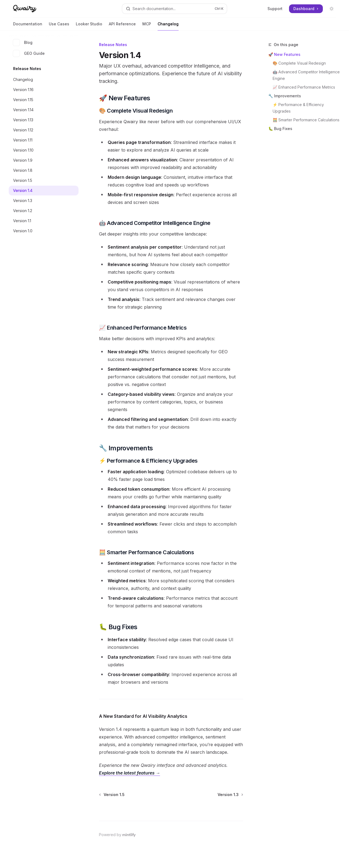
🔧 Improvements (285, 96)
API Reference (122, 26)
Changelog (168, 26)
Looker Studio (89, 26)
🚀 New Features (284, 54)
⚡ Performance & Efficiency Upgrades (299, 108)
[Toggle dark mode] (332, 9)
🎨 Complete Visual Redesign (299, 63)
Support (275, 9)
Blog (23, 43)
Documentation (28, 26)
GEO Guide (29, 53)
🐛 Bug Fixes (280, 129)
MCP (147, 26)
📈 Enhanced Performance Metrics (304, 87)
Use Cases (59, 26)
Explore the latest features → (130, 773)
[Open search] (174, 9)
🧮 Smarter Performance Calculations (306, 120)
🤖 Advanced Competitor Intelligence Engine (306, 75)
